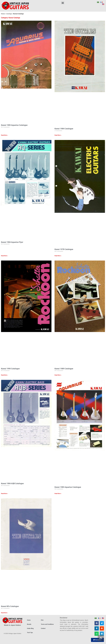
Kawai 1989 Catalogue (64, 369)
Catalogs (9, 14)
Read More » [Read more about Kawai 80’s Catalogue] (5, 613)
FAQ (42, 620)
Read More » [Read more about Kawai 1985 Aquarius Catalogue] (5, 135)
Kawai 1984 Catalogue (64, 129)
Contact (43, 628)
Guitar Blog (30, 628)
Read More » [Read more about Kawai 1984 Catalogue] (58, 135)
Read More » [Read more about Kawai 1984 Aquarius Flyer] (5, 256)
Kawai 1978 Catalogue (64, 249)
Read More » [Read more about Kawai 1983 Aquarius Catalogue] (58, 494)
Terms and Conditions (47, 624)
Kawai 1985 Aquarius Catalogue (14, 125)
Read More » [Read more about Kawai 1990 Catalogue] (5, 375)
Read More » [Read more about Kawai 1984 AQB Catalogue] (5, 494)
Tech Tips (30, 633)
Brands (29, 624)
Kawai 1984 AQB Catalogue (12, 483)
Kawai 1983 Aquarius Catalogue (68, 487)
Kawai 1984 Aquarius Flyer (12, 242)
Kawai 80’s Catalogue (10, 606)
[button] (63, 3)
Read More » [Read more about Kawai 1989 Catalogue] (58, 375)
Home (3, 14)
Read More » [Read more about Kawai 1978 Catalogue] (58, 256)
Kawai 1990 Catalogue (10, 369)
